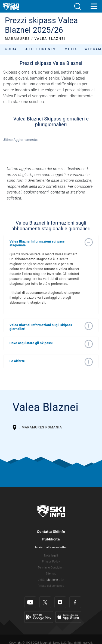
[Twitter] (45, 602)
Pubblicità (51, 539)
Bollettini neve (41, 49)
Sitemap (51, 574)
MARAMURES (17, 39)
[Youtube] (30, 602)
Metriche (52, 580)
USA (61, 580)
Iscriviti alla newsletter (51, 547)
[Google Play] (39, 617)
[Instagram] (60, 602)
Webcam (93, 49)
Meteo (71, 49)
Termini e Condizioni (51, 568)
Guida (11, 49)
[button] (78, 6)
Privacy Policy (51, 562)
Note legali (51, 556)
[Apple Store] (68, 617)
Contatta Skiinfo (51, 531)
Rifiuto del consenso (51, 586)
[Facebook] (75, 602)
